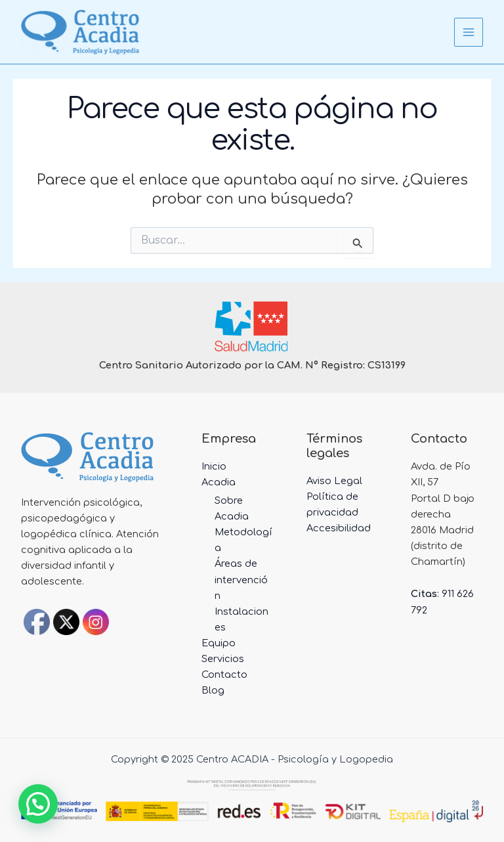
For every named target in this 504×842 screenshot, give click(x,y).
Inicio (214, 466)
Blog (213, 690)
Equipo (219, 643)
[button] (38, 804)
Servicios (223, 659)
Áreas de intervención (241, 579)
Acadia (219, 482)
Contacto (224, 675)
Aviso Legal (334, 481)
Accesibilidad (339, 528)
